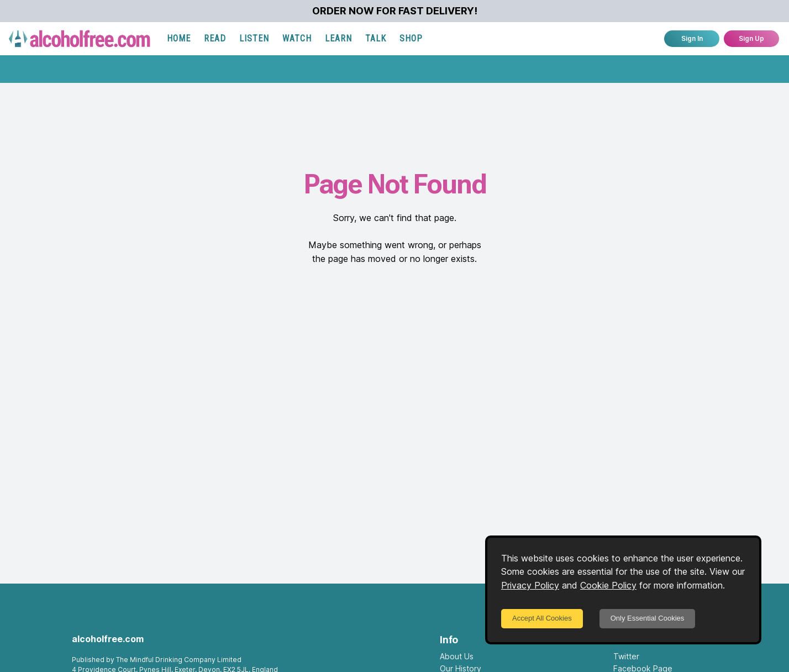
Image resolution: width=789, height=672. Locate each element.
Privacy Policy (530, 585)
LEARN (338, 38)
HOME (179, 38)
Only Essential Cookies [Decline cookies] (648, 618)
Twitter (626, 656)
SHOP (411, 38)
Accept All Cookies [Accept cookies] (542, 618)
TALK (376, 38)
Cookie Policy (608, 585)
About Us (457, 656)
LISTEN (254, 38)
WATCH (297, 38)
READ (215, 38)
